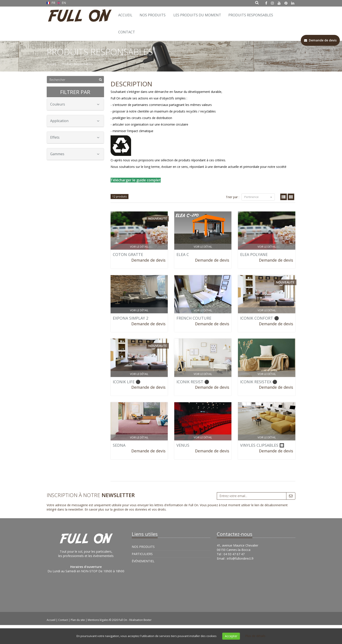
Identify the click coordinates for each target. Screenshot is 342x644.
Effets (75, 137)
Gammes (75, 154)
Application (75, 121)
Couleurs (75, 104)
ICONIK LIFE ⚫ (127, 382)
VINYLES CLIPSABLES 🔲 (262, 445)
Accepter (231, 636)
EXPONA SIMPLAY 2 (131, 318)
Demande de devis (148, 260)
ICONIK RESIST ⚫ (193, 382)
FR (51, 3)
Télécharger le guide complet (136, 180)
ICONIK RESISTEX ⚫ (259, 382)
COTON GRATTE (128, 254)
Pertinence (258, 197)
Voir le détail (139, 247)
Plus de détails (255, 636)
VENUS (183, 445)
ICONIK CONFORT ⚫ (260, 318)
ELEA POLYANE (254, 254)
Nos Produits (153, 15)
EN (62, 3)
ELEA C (183, 254)
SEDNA (119, 445)
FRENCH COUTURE (194, 318)
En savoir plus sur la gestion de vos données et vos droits (125, 509)
